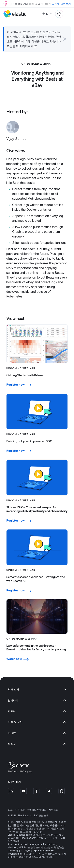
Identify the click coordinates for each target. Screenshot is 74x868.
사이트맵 (53, 810)
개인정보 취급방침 (37, 810)
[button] (65, 39)
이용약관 (20, 810)
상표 (10, 810)
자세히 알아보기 (61, 4)
